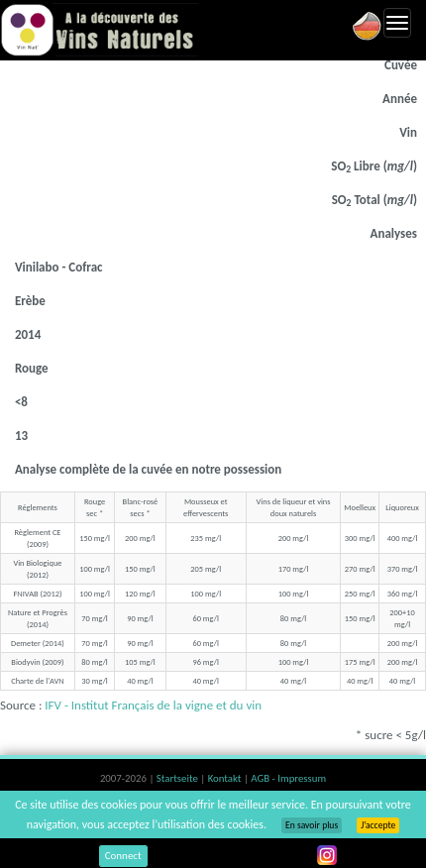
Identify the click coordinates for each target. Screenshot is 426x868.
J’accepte (378, 825)
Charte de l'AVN (37, 681)
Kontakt (226, 778)
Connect (123, 856)
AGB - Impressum (288, 778)
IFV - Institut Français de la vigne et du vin (153, 705)
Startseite (178, 778)
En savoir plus (312, 825)
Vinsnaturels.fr (99, 30)
